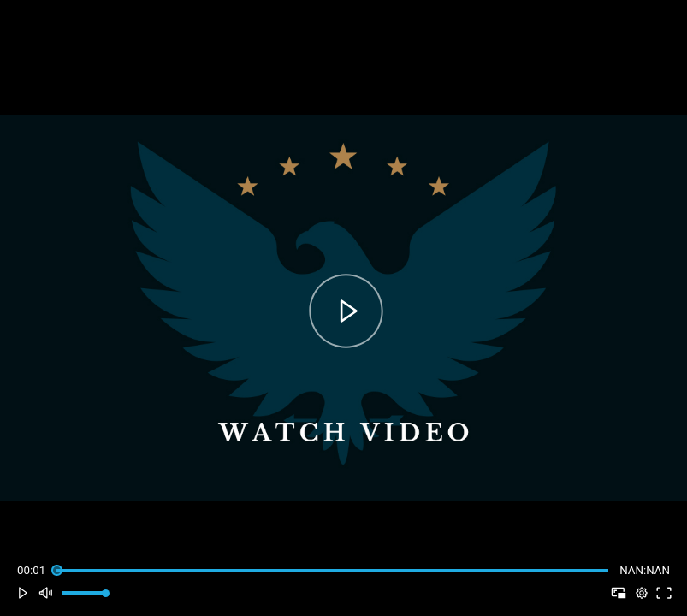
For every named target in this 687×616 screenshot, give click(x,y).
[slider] (332, 570)
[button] (23, 593)
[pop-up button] (641, 593)
